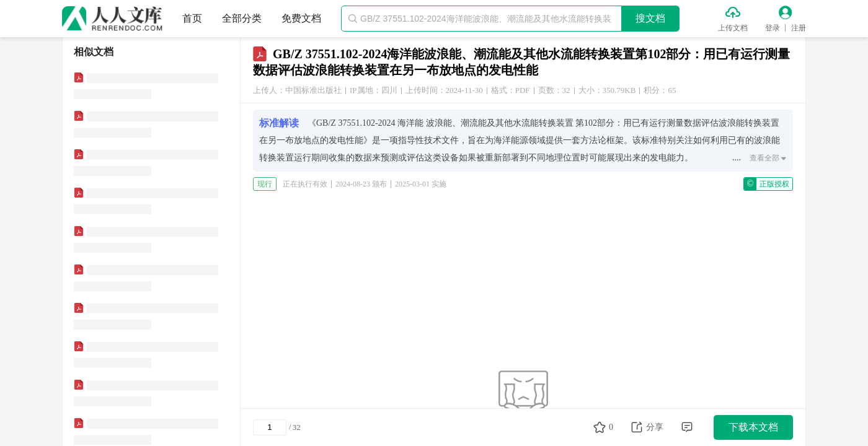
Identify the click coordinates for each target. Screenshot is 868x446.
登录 (773, 28)
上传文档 (733, 28)
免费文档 (301, 18)
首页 (192, 18)
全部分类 (242, 18)
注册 (799, 28)
